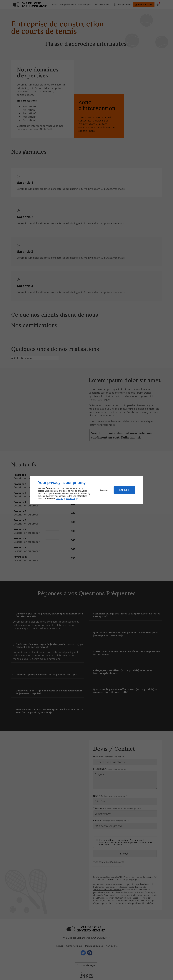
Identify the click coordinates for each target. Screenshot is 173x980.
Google (59, 499)
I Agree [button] (124, 490)
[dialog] (86, 490)
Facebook (71, 499)
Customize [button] (104, 490)
